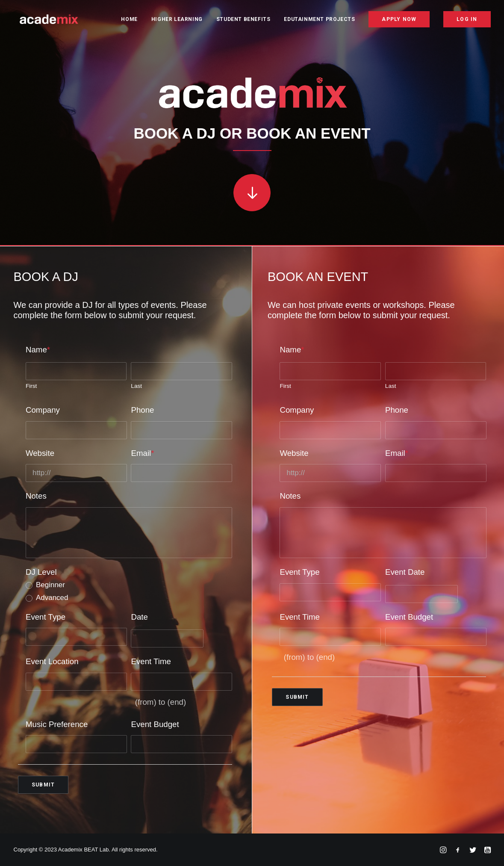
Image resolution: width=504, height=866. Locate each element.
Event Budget (155, 724)
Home (129, 20)
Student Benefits (243, 20)
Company (43, 409)
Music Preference (57, 724)
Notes (36, 496)
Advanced (52, 598)
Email (142, 453)
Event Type (46, 616)
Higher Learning (177, 20)
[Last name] (181, 371)
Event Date (405, 572)
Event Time (151, 661)
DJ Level (41, 572)
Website (40, 453)
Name (38, 349)
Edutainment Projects (319, 20)
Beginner (50, 585)
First (31, 386)
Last (136, 386)
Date (139, 616)
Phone (142, 409)
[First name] (76, 371)
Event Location (52, 661)
